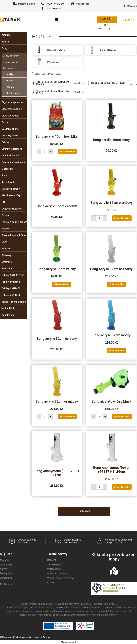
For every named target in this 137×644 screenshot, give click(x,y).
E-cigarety (7, 169)
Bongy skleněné (11, 62)
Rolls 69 (6, 249)
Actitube (6, 35)
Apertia (46, 637)
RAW (4, 242)
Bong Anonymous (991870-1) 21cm (57, 473)
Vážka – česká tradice (14, 302)
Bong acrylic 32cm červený (57, 339)
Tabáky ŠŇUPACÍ (11, 288)
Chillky (10, 74)
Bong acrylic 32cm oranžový (57, 401)
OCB (4, 202)
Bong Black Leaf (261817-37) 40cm (108, 83)
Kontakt (51, 582)
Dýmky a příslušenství (14, 162)
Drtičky (5, 142)
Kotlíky (10, 81)
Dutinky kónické (10, 156)
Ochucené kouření (12, 209)
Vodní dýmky (9, 308)
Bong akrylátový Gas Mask (111, 401)
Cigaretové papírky (12, 109)
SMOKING (7, 262)
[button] (84, 511)
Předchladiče (13, 93)
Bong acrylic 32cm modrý (112, 335)
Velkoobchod (54, 569)
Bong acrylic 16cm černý (111, 140)
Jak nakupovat (55, 564)
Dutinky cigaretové (12, 149)
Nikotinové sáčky (11, 195)
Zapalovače (8, 315)
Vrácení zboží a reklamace (61, 578)
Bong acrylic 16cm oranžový (112, 203)
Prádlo (5, 229)
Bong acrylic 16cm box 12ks (57, 136)
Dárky (5, 122)
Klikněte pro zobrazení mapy (114, 557)
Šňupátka (7, 269)
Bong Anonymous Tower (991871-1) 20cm (111, 470)
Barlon (5, 42)
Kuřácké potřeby (11, 189)
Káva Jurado (8, 182)
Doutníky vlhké (10, 136)
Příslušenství (9, 68)
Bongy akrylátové (11, 56)
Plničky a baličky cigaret (15, 222)
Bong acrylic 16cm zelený (57, 269)
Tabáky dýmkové (11, 282)
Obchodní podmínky (58, 573)
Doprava (52, 560)
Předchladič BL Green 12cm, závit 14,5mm (52, 83)
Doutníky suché (10, 129)
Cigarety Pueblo (10, 116)
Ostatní (11, 87)
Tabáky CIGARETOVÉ (13, 275)
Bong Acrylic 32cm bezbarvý (111, 269)
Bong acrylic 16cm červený (57, 206)
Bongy (5, 48)
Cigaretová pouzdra (13, 102)
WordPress (34, 637)
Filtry (4, 175)
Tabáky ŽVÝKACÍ (11, 295)
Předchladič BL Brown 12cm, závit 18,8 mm (53, 92)
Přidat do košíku (67, 152)
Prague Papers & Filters (15, 235)
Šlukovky (6, 255)
